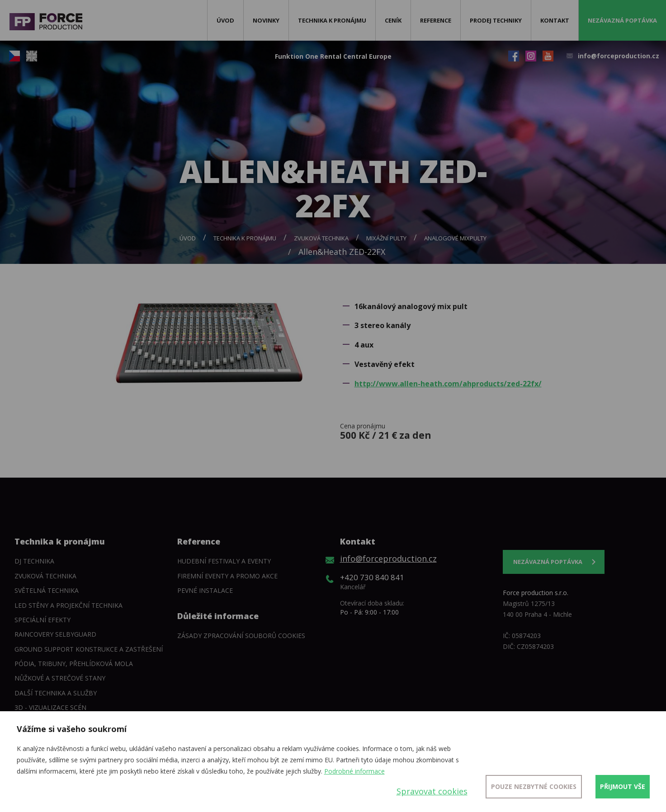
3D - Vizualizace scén (50, 707)
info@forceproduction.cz (619, 56)
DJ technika (34, 561)
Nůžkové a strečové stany (60, 678)
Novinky (266, 20)
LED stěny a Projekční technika (68, 605)
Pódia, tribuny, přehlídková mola (74, 664)
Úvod (225, 20)
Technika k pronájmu (245, 238)
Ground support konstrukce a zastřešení (89, 649)
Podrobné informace (354, 771)
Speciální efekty (43, 620)
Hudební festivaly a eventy (224, 561)
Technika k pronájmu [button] (332, 20)
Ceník (393, 20)
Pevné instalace (205, 590)
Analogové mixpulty (455, 238)
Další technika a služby (56, 693)
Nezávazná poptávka (622, 20)
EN (32, 56)
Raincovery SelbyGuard (55, 634)
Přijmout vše (623, 786)
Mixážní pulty (386, 238)
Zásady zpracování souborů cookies (241, 636)
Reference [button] (436, 20)
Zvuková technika (321, 238)
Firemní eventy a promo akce (227, 576)
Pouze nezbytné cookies (534, 786)
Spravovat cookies (432, 791)
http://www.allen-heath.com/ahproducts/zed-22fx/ (448, 384)
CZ (14, 56)
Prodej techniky (496, 20)
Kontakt (555, 20)
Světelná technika (47, 590)
